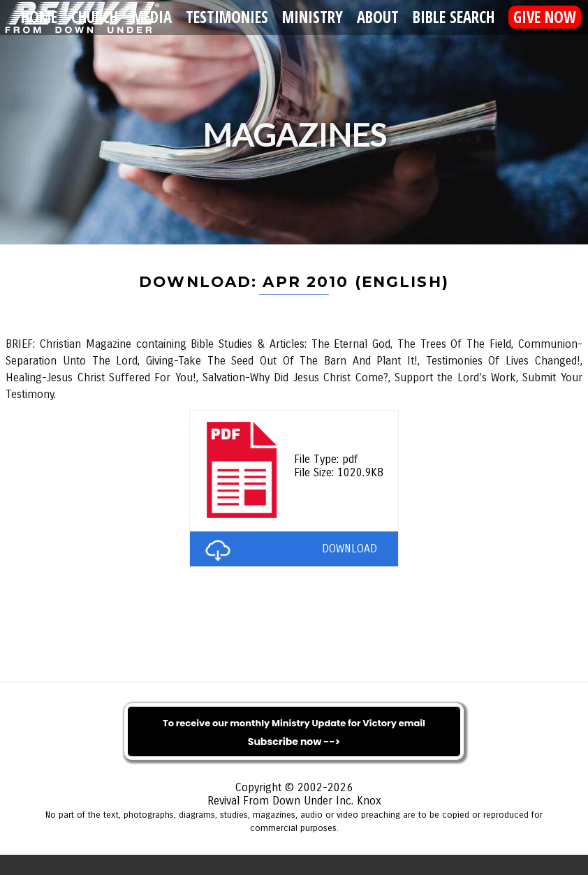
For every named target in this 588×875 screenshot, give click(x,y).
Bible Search (454, 17)
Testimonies (227, 17)
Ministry (313, 17)
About (378, 17)
